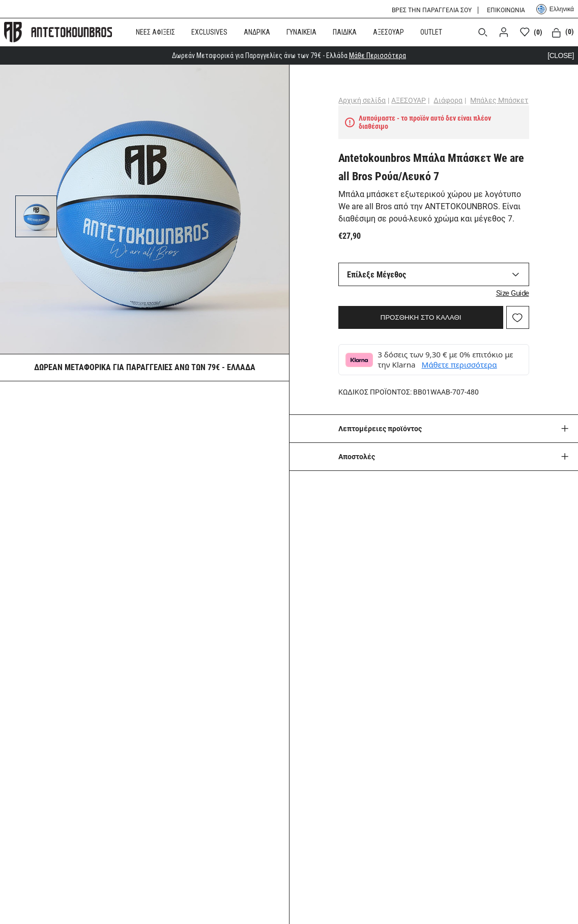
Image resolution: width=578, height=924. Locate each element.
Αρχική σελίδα (362, 100)
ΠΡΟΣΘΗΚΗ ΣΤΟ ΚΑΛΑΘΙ (421, 317)
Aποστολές (357, 457)
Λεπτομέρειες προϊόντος (380, 429)
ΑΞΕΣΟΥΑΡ (388, 32)
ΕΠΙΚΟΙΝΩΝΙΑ (506, 10)
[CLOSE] (561, 55)
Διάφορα (448, 100)
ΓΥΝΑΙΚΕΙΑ (301, 32)
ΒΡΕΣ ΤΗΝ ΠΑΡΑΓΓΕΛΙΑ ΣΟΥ (432, 10)
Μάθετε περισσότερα (459, 365)
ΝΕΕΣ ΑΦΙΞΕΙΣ (155, 32)
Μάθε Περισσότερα (378, 55)
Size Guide (513, 293)
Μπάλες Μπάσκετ (499, 100)
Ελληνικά (555, 9)
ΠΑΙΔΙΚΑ (345, 32)
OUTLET (431, 32)
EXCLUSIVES (209, 32)
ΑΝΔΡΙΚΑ (257, 32)
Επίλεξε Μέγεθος (377, 275)
